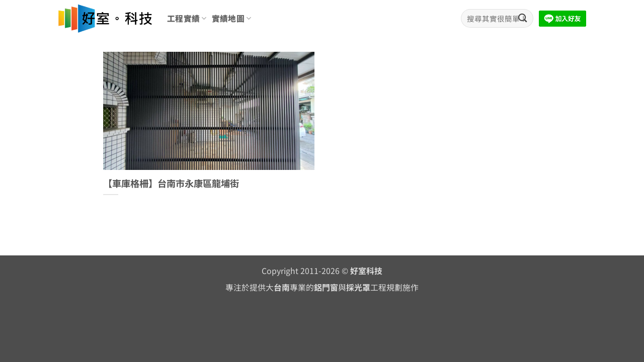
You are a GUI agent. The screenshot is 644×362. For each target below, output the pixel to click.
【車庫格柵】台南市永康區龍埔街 (171, 184)
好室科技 (366, 271)
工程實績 (187, 18)
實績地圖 (232, 18)
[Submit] (522, 18)
